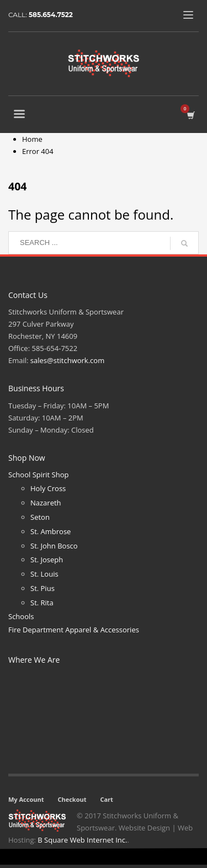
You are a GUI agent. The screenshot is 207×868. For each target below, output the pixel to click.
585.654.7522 (51, 15)
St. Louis (44, 574)
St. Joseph (47, 560)
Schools (21, 616)
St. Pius (43, 588)
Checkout (72, 799)
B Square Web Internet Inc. (82, 840)
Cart (106, 799)
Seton (40, 517)
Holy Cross (48, 488)
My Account (26, 799)
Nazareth (46, 503)
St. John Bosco (54, 546)
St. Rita (42, 603)
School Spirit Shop (38, 475)
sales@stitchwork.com (67, 360)
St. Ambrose (51, 531)
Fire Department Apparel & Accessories (74, 630)
